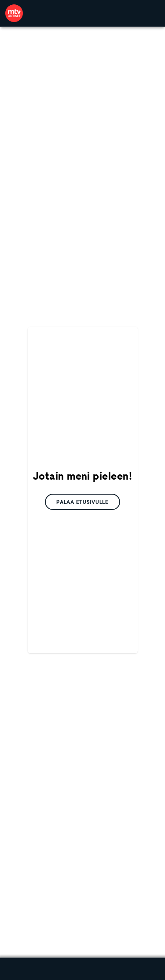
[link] (14, 13)
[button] (82, 502)
